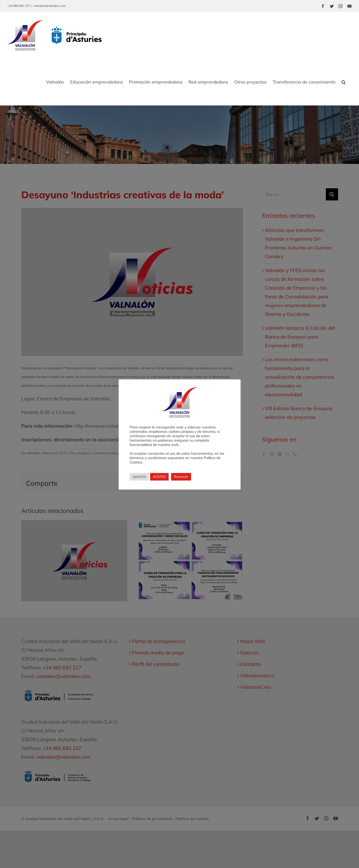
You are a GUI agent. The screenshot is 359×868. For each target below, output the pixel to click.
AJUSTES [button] (139, 477)
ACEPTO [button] (159, 477)
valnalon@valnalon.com (50, 6)
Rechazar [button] (181, 477)
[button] (344, 82)
